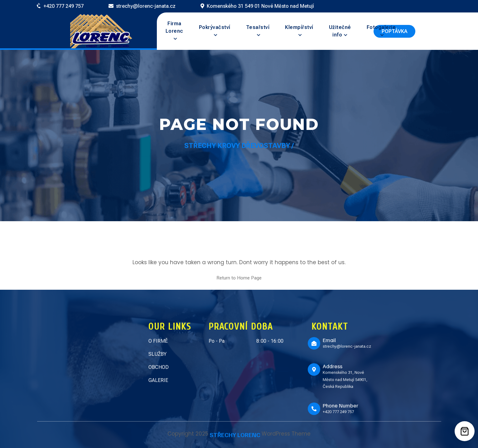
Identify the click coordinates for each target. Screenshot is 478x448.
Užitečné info (340, 31)
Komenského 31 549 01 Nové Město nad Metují (260, 6)
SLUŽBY (157, 354)
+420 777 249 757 (63, 6)
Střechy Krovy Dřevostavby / (239, 146)
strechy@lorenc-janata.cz (146, 6)
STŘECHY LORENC (235, 435)
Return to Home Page (239, 278)
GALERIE (158, 380)
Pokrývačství (215, 27)
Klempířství (299, 27)
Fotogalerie (381, 27)
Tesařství (258, 27)
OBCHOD (159, 367)
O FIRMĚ (158, 341)
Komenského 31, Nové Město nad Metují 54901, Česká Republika (345, 379)
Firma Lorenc (174, 27)
